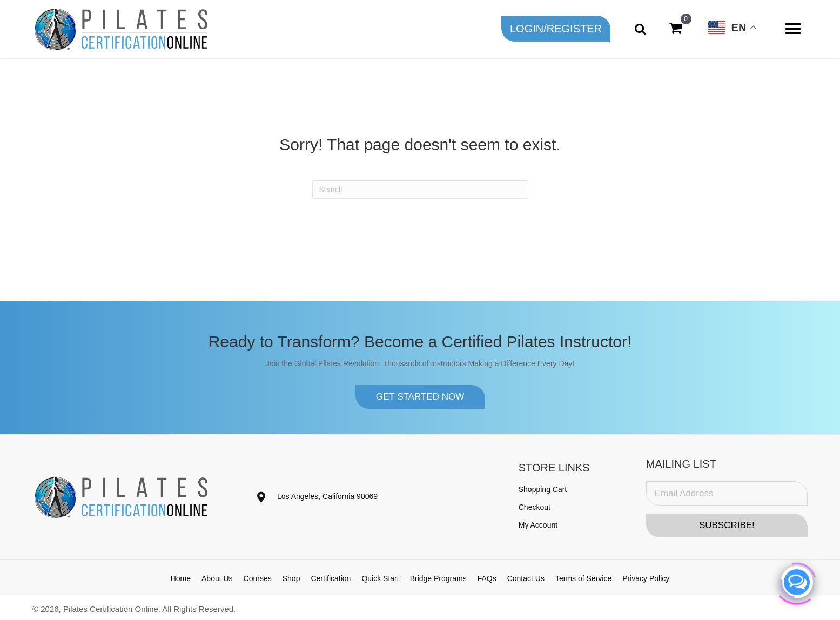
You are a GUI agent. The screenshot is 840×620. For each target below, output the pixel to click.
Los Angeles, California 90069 (327, 496)
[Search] (420, 190)
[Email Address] (727, 493)
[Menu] (793, 29)
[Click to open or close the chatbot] (797, 580)
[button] (556, 29)
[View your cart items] (676, 29)
